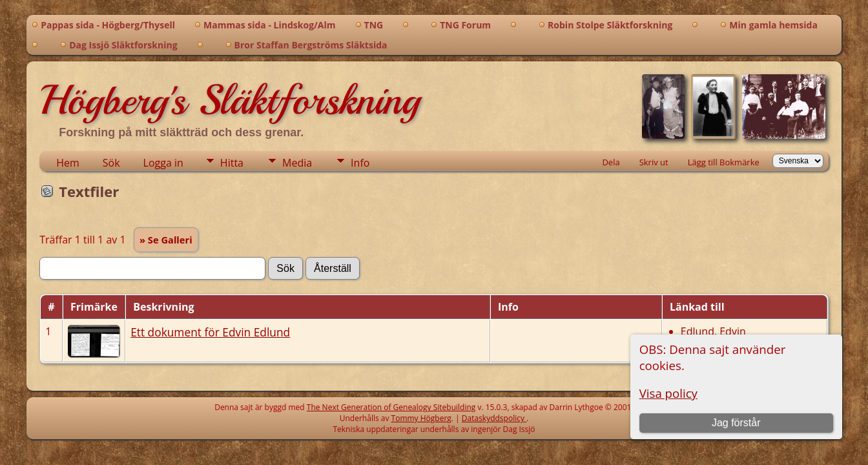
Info (360, 163)
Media (297, 163)
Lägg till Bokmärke (724, 162)
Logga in (163, 163)
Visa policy (668, 393)
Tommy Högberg (421, 418)
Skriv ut (654, 162)
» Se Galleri (166, 240)
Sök (111, 163)
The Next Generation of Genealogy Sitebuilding (391, 407)
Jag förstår (736, 423)
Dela (611, 162)
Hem (68, 163)
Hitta (232, 163)
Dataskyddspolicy (494, 418)
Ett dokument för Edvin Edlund (210, 332)
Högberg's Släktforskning (230, 100)
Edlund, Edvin (713, 331)
